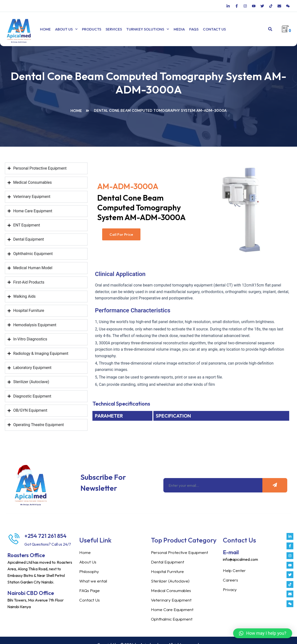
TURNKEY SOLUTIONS (140, 29)
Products (87, 29)
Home (45, 29)
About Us (64, 29)
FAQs (184, 29)
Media (169, 29)
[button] (270, 29)
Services (109, 29)
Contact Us (204, 29)
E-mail (231, 548)
